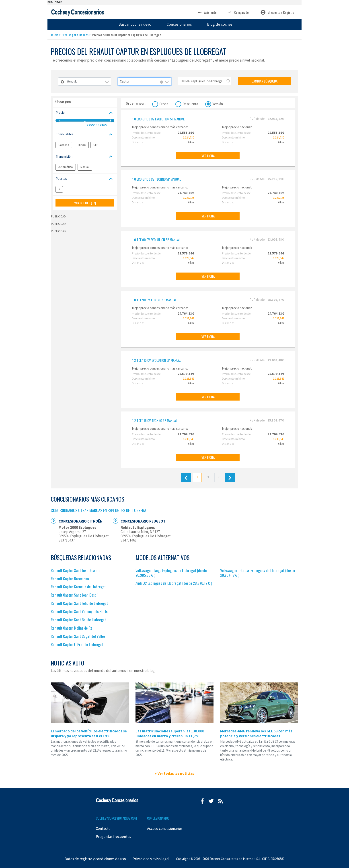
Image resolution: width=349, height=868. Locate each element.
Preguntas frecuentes (113, 837)
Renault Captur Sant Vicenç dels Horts (79, 611)
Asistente (207, 12)
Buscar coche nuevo (135, 24)
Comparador (239, 12)
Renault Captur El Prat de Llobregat (77, 644)
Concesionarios (179, 24)
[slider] (57, 120)
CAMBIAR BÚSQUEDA (265, 81)
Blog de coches (220, 24)
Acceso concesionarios (165, 829)
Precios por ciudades (75, 35)
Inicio (55, 35)
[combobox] (85, 82)
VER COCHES (85, 203)
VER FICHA (208, 156)
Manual (85, 167)
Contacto (103, 829)
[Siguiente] (230, 477)
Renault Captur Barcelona (70, 579)
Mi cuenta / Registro (277, 12)
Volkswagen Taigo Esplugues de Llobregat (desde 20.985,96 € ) (171, 573)
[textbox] (85, 82)
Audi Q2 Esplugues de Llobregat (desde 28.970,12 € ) (174, 583)
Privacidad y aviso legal (151, 859)
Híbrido (81, 145)
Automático (66, 167)
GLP (96, 145)
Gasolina (64, 145)
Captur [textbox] (125, 81)
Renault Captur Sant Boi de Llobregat (78, 620)
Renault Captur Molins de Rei (72, 628)
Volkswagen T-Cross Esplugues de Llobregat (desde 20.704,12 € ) (258, 573)
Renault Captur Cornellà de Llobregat (78, 587)
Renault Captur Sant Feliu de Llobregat (79, 603)
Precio (164, 103)
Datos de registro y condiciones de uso (95, 859)
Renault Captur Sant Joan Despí (74, 595)
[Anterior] (186, 477)
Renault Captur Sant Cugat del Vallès (78, 636)
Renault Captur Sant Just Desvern (76, 570)
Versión (218, 103)
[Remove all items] (162, 82)
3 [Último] (219, 477)
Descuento (190, 103)
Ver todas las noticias (176, 773)
